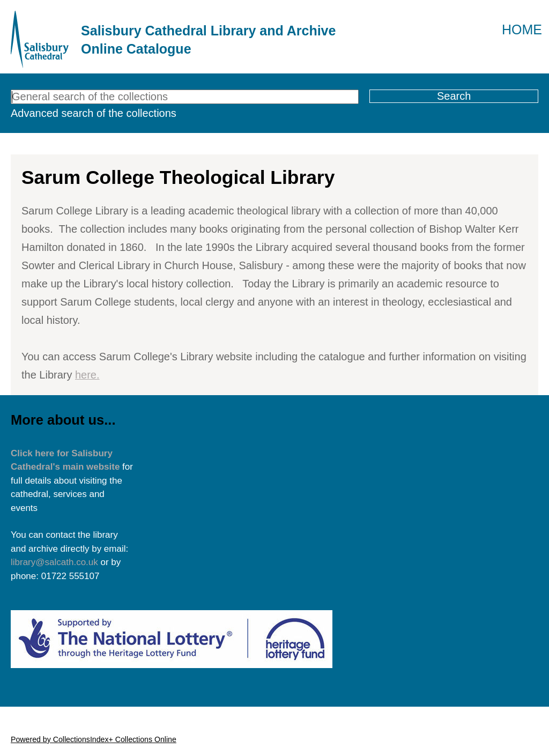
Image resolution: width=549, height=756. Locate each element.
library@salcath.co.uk (54, 562)
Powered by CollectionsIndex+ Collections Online (94, 739)
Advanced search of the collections (94, 113)
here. (87, 375)
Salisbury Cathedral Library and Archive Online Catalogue (208, 40)
